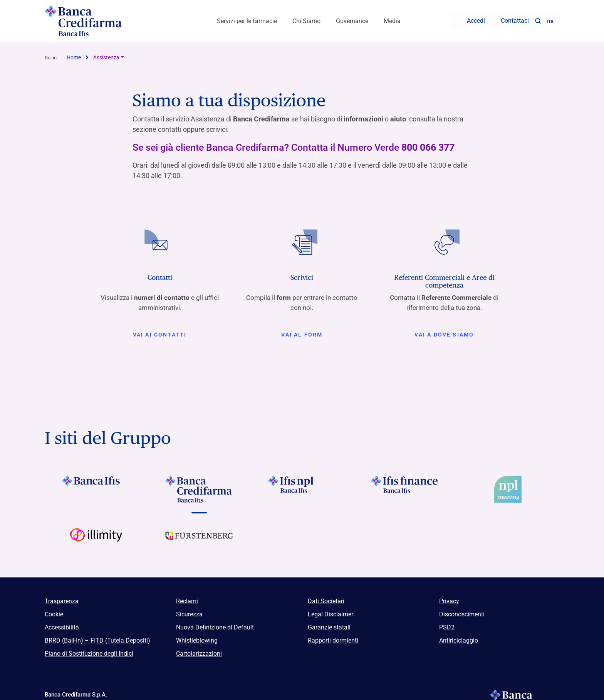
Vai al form (302, 331)
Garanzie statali (329, 624)
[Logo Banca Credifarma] (105, 19)
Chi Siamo (306, 19)
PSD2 (447, 624)
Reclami (187, 598)
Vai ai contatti (160, 331)
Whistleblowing (197, 637)
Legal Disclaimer (331, 611)
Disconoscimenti (462, 611)
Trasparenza (62, 598)
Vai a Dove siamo (444, 331)
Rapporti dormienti (333, 637)
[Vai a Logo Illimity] (96, 538)
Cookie (54, 611)
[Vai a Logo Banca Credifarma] (199, 486)
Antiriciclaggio (459, 637)
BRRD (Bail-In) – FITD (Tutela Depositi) (97, 637)
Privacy (449, 598)
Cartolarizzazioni (199, 650)
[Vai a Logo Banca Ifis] (96, 486)
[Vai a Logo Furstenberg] (199, 538)
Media (392, 19)
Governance (352, 19)
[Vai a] (302, 486)
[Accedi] (471, 19)
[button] (538, 19)
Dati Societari (326, 598)
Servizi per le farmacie (247, 19)
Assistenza (106, 54)
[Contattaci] (510, 19)
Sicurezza (189, 611)
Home (74, 54)
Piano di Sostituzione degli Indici (89, 650)
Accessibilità (62, 624)
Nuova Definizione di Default (215, 624)
